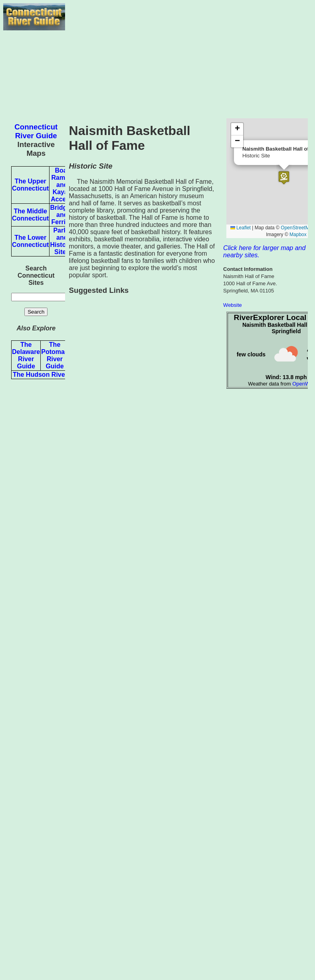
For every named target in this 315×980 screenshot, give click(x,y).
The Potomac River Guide (55, 355)
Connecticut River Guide (36, 131)
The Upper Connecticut (30, 185)
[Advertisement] (188, 59)
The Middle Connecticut (30, 215)
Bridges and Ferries (62, 215)
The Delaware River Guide (26, 355)
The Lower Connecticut (30, 241)
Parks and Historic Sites (62, 241)
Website (233, 305)
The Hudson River (40, 375)
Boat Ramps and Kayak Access (62, 185)
